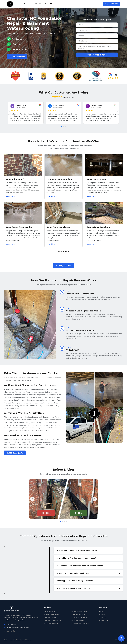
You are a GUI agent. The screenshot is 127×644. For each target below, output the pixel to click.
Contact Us (49, 4)
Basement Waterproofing (52, 614)
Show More (64, 251)
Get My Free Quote (97, 55)
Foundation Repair (50, 612)
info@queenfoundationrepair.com (18, 628)
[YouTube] (8, 632)
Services (28, 4)
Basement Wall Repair (79, 614)
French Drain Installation (79, 612)
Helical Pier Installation (79, 620)
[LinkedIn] (11, 632)
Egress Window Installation (80, 623)
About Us (39, 4)
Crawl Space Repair (50, 617)
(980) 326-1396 (112, 4)
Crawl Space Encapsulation (52, 620)
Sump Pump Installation (51, 623)
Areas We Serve (104, 620)
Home (19, 4)
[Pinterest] (14, 632)
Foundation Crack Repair (79, 617)
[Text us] (121, 638)
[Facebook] (5, 632)
